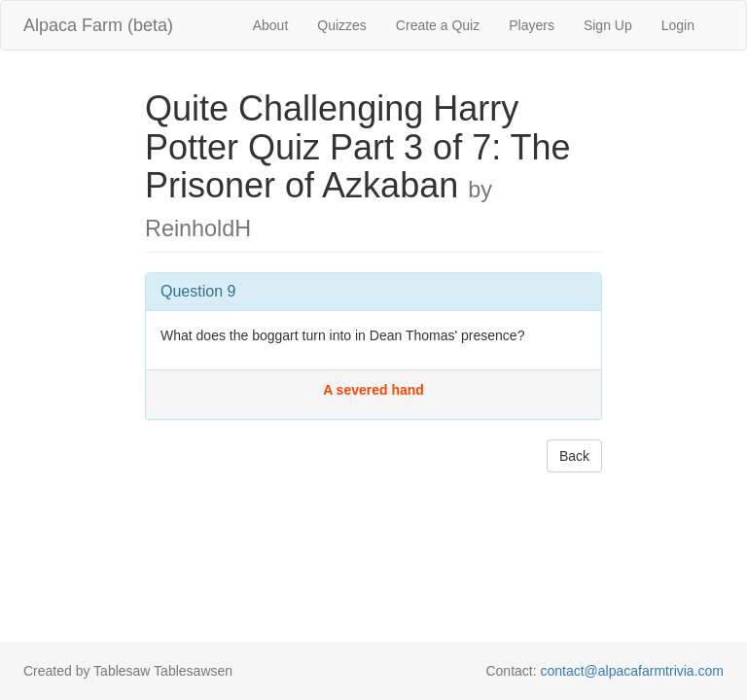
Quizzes (342, 25)
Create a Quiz (438, 25)
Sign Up (608, 25)
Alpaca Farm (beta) (98, 25)
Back (574, 456)
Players (532, 25)
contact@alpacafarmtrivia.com (632, 671)
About (271, 25)
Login (678, 25)
